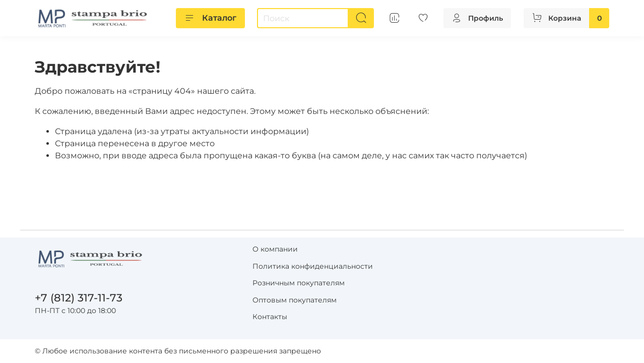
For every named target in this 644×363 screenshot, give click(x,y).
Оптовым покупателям (295, 300)
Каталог (210, 18)
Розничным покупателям (299, 283)
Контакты (270, 317)
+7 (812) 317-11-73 (79, 298)
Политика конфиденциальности (313, 266)
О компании (275, 249)
